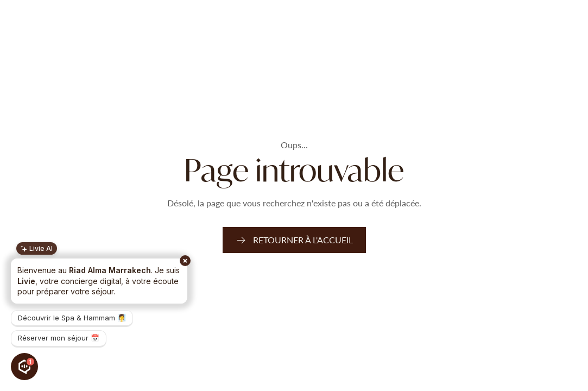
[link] (294, 240)
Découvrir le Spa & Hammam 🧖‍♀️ (72, 318)
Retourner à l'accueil (303, 240)
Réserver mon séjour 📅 (59, 338)
